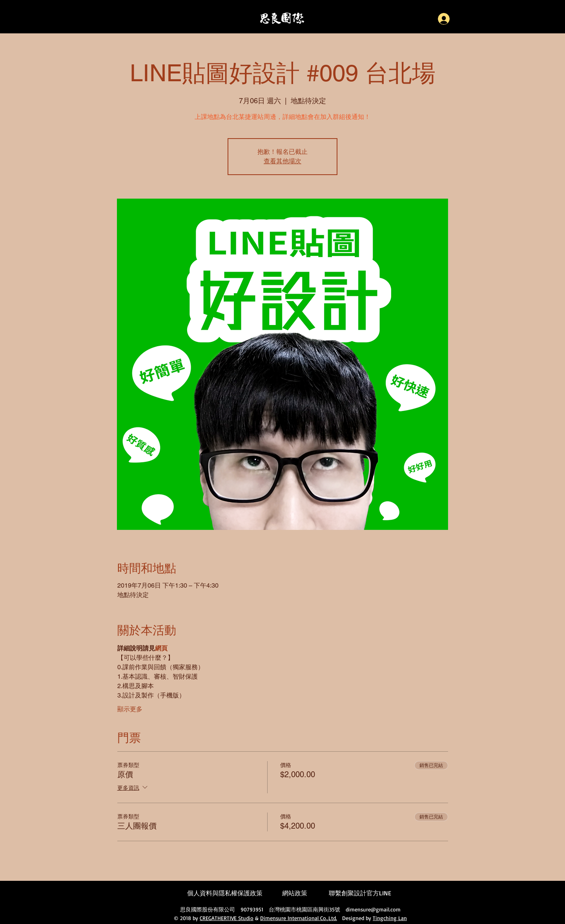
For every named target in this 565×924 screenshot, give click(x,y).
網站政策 (295, 893)
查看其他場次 (282, 161)
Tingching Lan (390, 918)
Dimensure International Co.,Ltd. (299, 918)
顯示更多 (130, 709)
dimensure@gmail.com (373, 909)
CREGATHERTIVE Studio (227, 918)
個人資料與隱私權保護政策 (225, 893)
